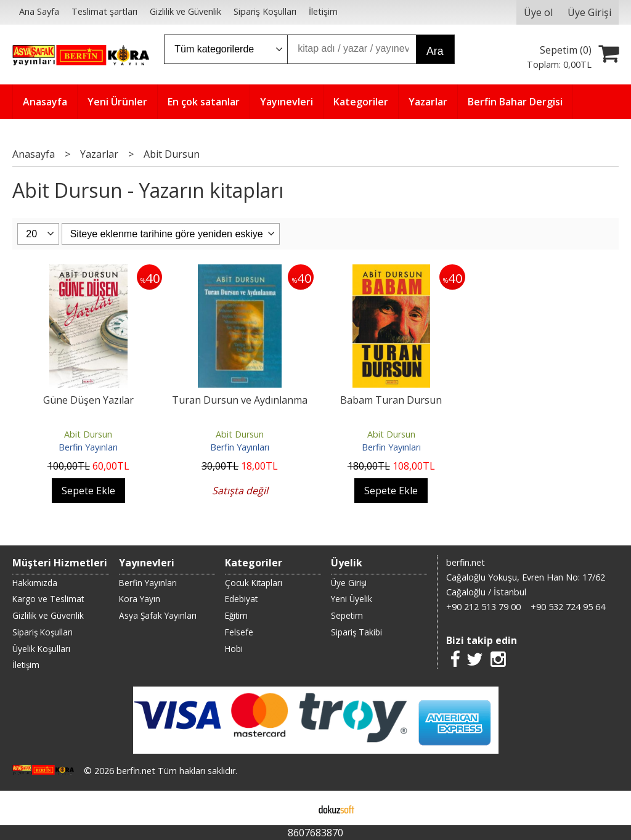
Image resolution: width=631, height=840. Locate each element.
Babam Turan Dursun (391, 400)
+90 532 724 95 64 (568, 607)
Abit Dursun (88, 434)
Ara (435, 51)
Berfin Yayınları (88, 447)
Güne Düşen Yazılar (88, 400)
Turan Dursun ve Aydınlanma (240, 400)
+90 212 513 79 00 (483, 607)
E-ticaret (296, 808)
